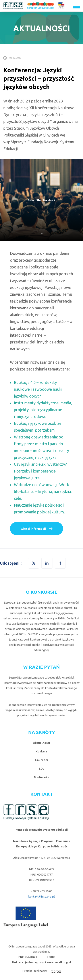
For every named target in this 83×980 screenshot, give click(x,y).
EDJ (41, 768)
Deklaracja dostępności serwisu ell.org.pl (41, 962)
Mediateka (42, 777)
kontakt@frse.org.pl (41, 896)
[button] (60, 563)
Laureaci (41, 760)
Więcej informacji (33, 529)
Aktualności (41, 743)
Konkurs (42, 751)
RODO (51, 957)
